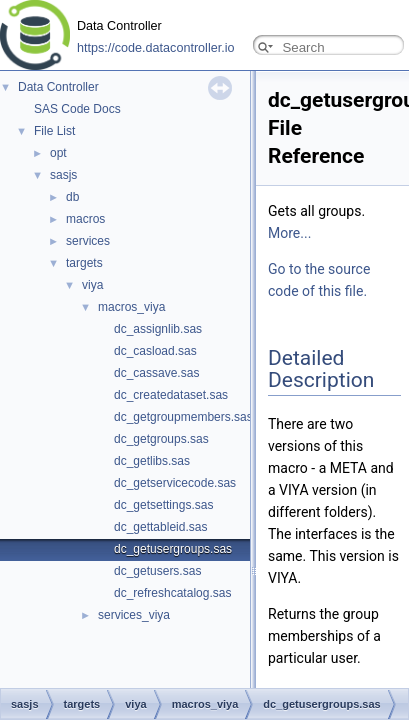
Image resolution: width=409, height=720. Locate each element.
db (72, 197)
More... (289, 233)
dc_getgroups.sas (161, 439)
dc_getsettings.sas (163, 505)
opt (58, 153)
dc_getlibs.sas (152, 461)
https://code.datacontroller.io (156, 48)
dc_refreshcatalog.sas (172, 593)
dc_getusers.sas (157, 571)
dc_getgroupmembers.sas (183, 417)
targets (84, 263)
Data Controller (58, 87)
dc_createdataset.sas (171, 395)
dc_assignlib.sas (158, 329)
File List (54, 131)
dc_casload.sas (155, 351)
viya (92, 285)
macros (85, 219)
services (88, 241)
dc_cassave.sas (156, 373)
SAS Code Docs (77, 109)
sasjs (63, 175)
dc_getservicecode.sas (175, 483)
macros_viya (131, 307)
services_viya (134, 615)
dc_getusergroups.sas (173, 549)
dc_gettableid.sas (160, 527)
